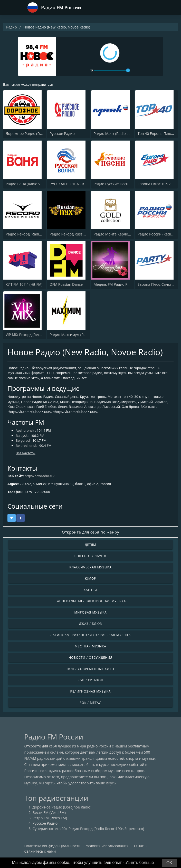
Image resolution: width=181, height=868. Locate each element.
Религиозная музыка (91, 691)
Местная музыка (90, 646)
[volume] (112, 71)
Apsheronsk (25, 430)
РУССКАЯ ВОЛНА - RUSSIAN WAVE (78, 184)
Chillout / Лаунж (90, 556)
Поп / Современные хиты (90, 669)
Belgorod (23, 440)
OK (169, 863)
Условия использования (107, 846)
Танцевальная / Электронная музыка (91, 601)
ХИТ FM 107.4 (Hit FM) (24, 284)
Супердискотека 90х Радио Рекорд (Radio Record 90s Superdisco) (88, 829)
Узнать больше (140, 862)
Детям (90, 545)
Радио (12, 27)
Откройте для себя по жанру (90, 532)
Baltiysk (22, 436)
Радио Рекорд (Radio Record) (30, 234)
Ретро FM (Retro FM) (50, 818)
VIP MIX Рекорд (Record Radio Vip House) (40, 335)
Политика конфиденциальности (53, 846)
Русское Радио (62, 134)
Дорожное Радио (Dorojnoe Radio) (35, 134)
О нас (139, 846)
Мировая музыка (90, 612)
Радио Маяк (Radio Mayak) (116, 134)
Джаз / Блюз (90, 624)
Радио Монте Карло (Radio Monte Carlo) (128, 234)
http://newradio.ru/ (40, 476)
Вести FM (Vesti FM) (49, 812)
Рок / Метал (90, 703)
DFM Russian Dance (66, 284)
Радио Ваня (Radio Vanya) (28, 184)
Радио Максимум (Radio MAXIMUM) (80, 335)
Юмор (91, 579)
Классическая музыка (90, 567)
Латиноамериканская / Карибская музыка (90, 635)
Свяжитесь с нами (40, 851)
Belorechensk (26, 446)
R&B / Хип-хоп (90, 680)
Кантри (90, 590)
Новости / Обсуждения (90, 658)
